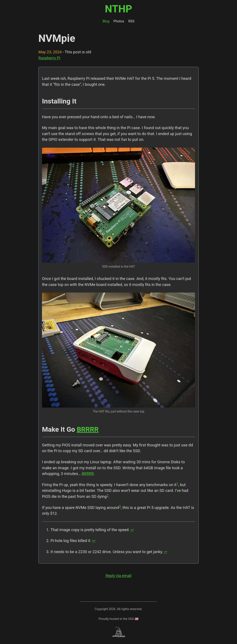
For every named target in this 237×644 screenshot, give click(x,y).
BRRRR (88, 429)
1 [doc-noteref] (177, 484)
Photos (119, 21)
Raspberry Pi (49, 58)
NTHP (118, 9)
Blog (106, 21)
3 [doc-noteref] (120, 506)
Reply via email (118, 576)
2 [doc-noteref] (108, 495)
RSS (131, 21)
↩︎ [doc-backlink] (132, 530)
